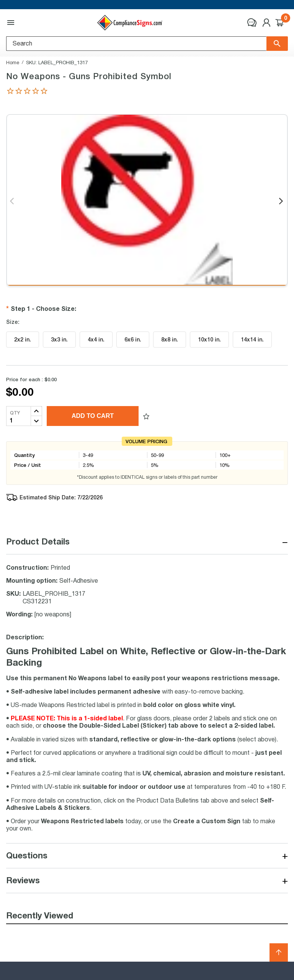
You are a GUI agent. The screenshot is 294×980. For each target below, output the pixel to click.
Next (282, 202)
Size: (13, 322)
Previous (12, 202)
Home (13, 62)
